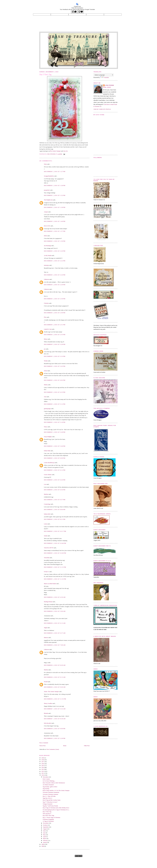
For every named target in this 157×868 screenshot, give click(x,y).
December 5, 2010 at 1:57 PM (55, 231)
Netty (45, 164)
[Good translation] (74, 12)
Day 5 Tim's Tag (47, 812)
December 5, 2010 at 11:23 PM (55, 579)
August (45, 829)
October (45, 825)
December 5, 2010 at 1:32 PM (55, 195)
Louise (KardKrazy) (49, 463)
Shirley (46, 385)
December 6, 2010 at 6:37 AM (55, 633)
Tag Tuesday (46, 789)
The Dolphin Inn (48, 200)
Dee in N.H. (47, 226)
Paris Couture (46, 779)
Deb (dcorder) (48, 723)
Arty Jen (65, 151)
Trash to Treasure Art (79, 37)
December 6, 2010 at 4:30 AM (55, 597)
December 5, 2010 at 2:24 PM (55, 275)
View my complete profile (102, 109)
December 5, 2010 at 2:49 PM (55, 313)
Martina (46, 670)
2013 (43, 769)
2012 (43, 771)
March (45, 838)
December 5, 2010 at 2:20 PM (55, 251)
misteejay (46, 265)
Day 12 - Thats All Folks (49, 796)
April (45, 837)
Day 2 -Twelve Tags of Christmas (51, 817)
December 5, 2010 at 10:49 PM (55, 553)
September (46, 827)
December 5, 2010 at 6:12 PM (55, 470)
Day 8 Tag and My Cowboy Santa (52, 800)
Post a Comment (44, 743)
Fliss (45, 317)
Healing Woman (48, 602)
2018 (43, 760)
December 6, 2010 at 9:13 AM (55, 677)
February (46, 840)
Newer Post (42, 746)
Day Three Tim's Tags (48, 815)
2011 (43, 773)
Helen (46, 236)
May (44, 835)
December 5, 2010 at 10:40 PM (55, 543)
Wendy (46, 361)
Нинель (46, 637)
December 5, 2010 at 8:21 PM (55, 519)
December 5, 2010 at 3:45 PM (55, 366)
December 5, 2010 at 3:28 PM (55, 344)
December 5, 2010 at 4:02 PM (55, 380)
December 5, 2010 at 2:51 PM (55, 325)
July (44, 831)
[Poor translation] (81, 12)
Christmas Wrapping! (48, 819)
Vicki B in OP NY (49, 548)
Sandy (46, 536)
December (46, 777)
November (46, 823)
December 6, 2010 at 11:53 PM (55, 699)
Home (65, 746)
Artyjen (46, 212)
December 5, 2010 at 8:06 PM (55, 509)
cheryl (46, 371)
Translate (104, 77)
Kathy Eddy (47, 451)
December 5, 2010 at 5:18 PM (55, 422)
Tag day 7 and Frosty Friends (50, 806)
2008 (43, 846)
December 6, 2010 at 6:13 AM (55, 623)
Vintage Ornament (47, 804)
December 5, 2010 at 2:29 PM (55, 285)
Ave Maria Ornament (48, 785)
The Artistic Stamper (55, 151)
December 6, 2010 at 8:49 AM (55, 665)
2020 (43, 758)
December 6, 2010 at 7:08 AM (55, 645)
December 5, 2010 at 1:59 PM (55, 241)
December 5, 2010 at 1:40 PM (55, 221)
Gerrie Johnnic (48, 475)
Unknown (47, 279)
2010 (43, 775)
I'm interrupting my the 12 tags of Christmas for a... (56, 810)
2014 (43, 767)
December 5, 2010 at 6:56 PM (55, 490)
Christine (46, 303)
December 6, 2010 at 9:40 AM (55, 687)
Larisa (46, 524)
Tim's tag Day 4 (47, 814)
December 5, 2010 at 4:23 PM (55, 392)
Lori (45, 484)
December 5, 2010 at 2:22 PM (55, 261)
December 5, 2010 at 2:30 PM (55, 299)
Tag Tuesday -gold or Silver (50, 787)
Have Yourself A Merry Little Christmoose (54, 783)
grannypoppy (47, 409)
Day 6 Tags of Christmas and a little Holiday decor (56, 808)
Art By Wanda (48, 255)
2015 (43, 766)
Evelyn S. (47, 572)
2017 (43, 762)
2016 (43, 764)
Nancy (46, 427)
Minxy (46, 339)
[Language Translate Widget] (103, 75)
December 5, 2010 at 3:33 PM (55, 356)
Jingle (46, 628)
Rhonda (46, 713)
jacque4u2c (47, 190)
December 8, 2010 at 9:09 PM (55, 729)
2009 (43, 844)
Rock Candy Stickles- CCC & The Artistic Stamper (56, 790)
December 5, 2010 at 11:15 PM (55, 567)
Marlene (46, 494)
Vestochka (47, 558)
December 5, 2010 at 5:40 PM (55, 446)
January (45, 842)
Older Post (87, 746)
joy (45, 349)
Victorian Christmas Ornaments (51, 792)
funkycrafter (47, 514)
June (44, 833)
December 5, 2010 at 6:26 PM (55, 480)
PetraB (46, 682)
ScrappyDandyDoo (49, 176)
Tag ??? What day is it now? (50, 802)
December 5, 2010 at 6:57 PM (55, 500)
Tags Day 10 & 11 (47, 798)
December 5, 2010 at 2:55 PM (55, 335)
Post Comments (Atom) (53, 749)
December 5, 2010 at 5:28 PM (55, 432)
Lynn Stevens (109, 85)
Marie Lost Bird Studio (50, 584)
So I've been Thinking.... (49, 781)
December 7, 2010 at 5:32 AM (55, 709)
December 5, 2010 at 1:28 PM (55, 185)
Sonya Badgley (48, 437)
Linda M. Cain (48, 329)
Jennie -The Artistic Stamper (51, 692)
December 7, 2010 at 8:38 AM (55, 719)
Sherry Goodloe (48, 703)
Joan (45, 397)
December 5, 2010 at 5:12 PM (55, 404)
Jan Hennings (47, 246)
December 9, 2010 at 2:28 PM (55, 738)
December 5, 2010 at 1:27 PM (55, 171)
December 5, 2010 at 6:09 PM (55, 458)
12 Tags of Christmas (48, 821)
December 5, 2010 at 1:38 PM (55, 207)
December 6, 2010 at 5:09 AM (55, 611)
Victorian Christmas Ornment (50, 794)
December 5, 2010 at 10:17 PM (55, 531)
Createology (47, 504)
